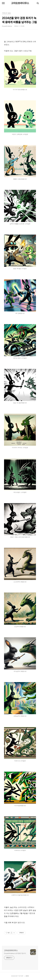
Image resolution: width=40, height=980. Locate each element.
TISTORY (21, 976)
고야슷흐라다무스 (20, 3)
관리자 (27, 976)
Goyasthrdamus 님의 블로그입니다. (15, 953)
